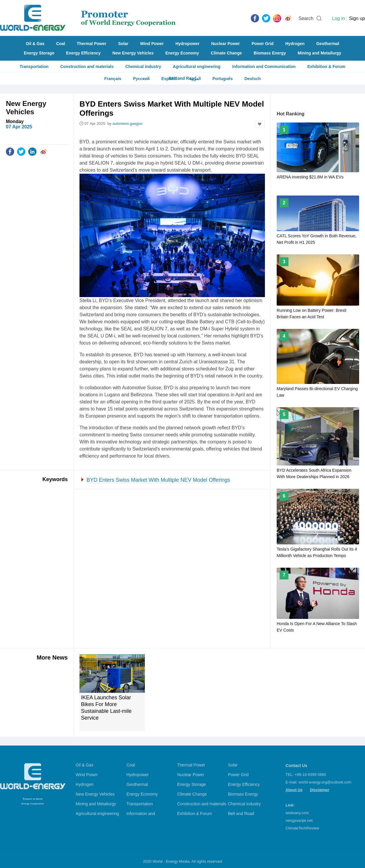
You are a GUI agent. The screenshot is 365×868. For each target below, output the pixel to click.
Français (113, 79)
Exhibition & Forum (326, 67)
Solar (123, 44)
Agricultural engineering (197, 67)
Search (306, 18)
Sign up (357, 18)
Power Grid (263, 44)
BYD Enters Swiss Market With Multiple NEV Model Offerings (158, 480)
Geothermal (328, 44)
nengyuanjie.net (299, 820)
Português (222, 79)
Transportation (34, 67)
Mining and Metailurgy (319, 53)
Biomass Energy (270, 53)
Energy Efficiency (83, 53)
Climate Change (226, 53)
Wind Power (152, 44)
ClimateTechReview (302, 828)
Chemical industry (143, 67)
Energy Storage (39, 53)
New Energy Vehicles (133, 53)
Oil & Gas (35, 44)
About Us (294, 790)
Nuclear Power (226, 44)
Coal (61, 44)
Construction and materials (87, 67)
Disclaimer (320, 790)
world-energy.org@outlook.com (325, 782)
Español (169, 79)
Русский (141, 79)
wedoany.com (297, 813)
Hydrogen (295, 44)
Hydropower (188, 44)
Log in (339, 18)
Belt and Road (241, 814)
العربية (195, 79)
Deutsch (253, 79)
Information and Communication (264, 67)
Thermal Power (92, 44)
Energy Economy (182, 53)
